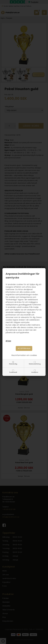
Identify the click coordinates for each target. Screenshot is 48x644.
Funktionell (13, 372)
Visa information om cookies (24, 355)
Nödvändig (13, 364)
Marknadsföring (35, 364)
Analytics (35, 372)
